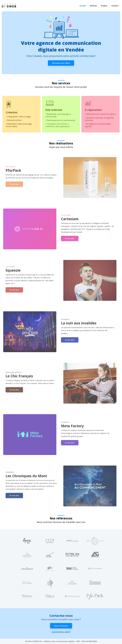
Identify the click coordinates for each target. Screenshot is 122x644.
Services (93, 6)
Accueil (83, 6)
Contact (115, 6)
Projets (104, 6)
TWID (104, 229)
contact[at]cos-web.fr (61, 632)
